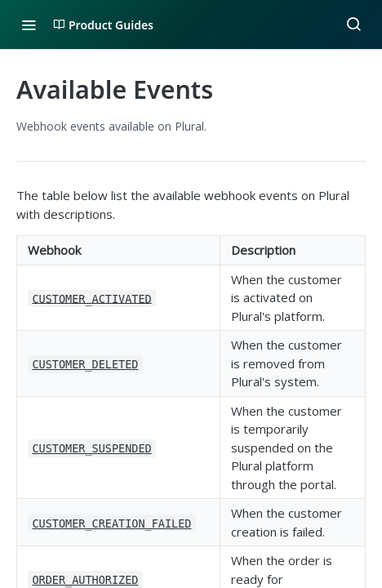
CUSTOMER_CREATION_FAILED (111, 523)
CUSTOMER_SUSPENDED (91, 448)
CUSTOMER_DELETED (85, 364)
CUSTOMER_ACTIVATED (91, 298)
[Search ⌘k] (353, 24)
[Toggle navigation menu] (29, 24)
